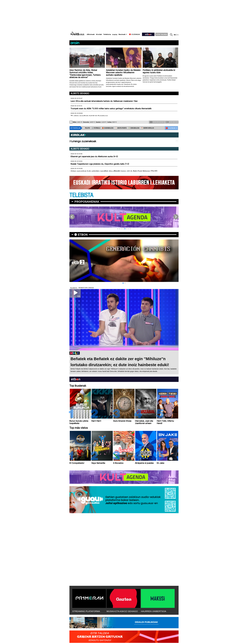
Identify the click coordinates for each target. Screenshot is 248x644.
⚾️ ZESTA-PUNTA (121, 128)
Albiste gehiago (80, 93)
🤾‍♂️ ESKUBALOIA (134, 128)
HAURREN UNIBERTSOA (154, 611)
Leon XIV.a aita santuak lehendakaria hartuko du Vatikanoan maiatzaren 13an (104, 101)
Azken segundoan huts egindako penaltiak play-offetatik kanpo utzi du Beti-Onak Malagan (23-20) (114, 171)
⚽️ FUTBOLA (96, 128)
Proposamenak (87, 202)
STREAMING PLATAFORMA (86, 611)
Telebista (107, 34)
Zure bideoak (172, 122)
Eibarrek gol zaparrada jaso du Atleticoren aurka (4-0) (94, 156)
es (178, 35)
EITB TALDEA (162, 34)
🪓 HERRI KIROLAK (148, 128)
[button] (118, 229)
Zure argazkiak (157, 122)
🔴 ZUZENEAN (171, 128)
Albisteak (91, 34)
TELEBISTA (81, 195)
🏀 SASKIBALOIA (108, 128)
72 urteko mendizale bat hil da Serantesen (89, 116)
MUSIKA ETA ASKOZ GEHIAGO (122, 611)
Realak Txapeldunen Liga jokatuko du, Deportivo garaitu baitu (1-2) (100, 164)
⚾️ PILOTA (86, 128)
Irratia (115, 35)
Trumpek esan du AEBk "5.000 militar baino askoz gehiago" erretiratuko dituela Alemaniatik (111, 109)
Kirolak (99, 34)
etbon (83, 235)
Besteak (122, 34)
